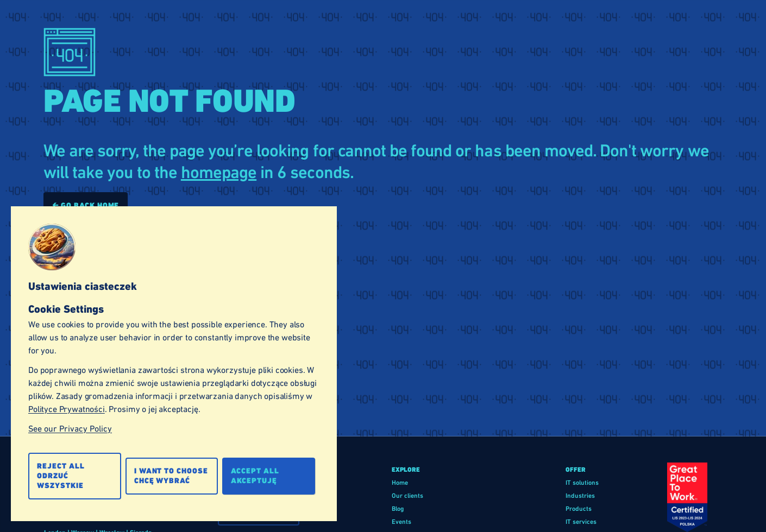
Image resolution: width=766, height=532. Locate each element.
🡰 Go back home (86, 205)
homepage (219, 172)
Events (401, 522)
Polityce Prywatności (67, 409)
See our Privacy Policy (70, 429)
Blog (398, 509)
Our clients (407, 496)
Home (400, 483)
